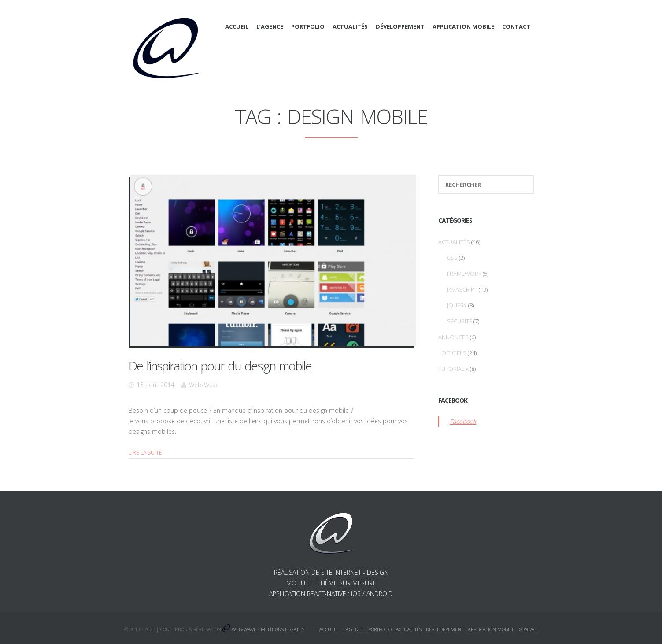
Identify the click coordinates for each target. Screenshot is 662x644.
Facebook (463, 421)
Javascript (462, 289)
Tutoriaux (453, 369)
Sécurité (460, 321)
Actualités (350, 26)
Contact (516, 26)
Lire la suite (145, 453)
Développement (400, 26)
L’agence (270, 26)
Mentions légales (283, 629)
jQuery (457, 305)
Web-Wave (204, 385)
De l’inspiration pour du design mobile (220, 366)
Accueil (237, 26)
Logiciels (452, 353)
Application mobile (463, 26)
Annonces (453, 337)
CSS (452, 258)
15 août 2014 (155, 385)
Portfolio (308, 26)
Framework (464, 274)
